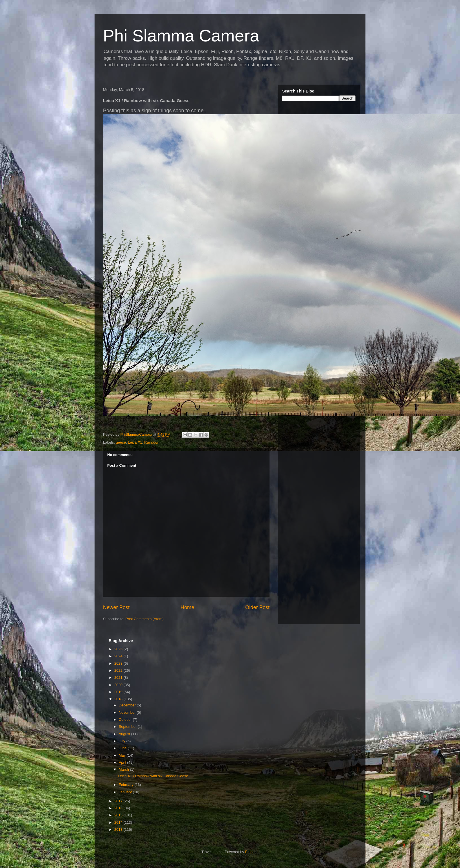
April (123, 762)
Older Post (257, 607)
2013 (119, 830)
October (126, 720)
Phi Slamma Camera (181, 36)
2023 (119, 663)
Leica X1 (135, 442)
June (123, 748)
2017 (119, 801)
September (128, 727)
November (128, 712)
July (123, 741)
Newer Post (116, 607)
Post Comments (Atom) (145, 619)
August (125, 734)
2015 (119, 815)
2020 (119, 685)
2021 (119, 678)
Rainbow (151, 442)
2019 (119, 692)
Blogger (251, 852)
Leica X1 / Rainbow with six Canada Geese (153, 776)
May (123, 755)
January (126, 792)
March (124, 769)
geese (121, 442)
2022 (119, 670)
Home (188, 607)
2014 (119, 822)
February (127, 785)
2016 (119, 808)
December (128, 705)
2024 (119, 656)
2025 (119, 649)
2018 (119, 699)
